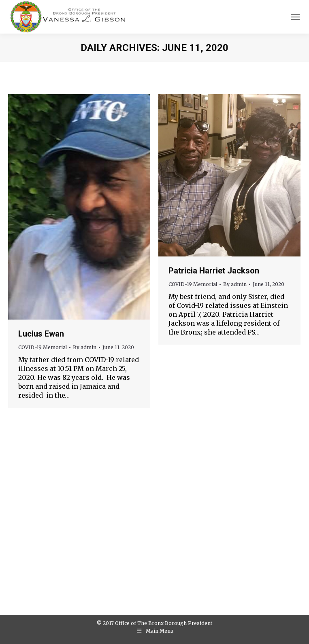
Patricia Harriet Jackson (214, 271)
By (85, 347)
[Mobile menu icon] (295, 17)
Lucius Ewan (41, 334)
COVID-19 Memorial (43, 347)
